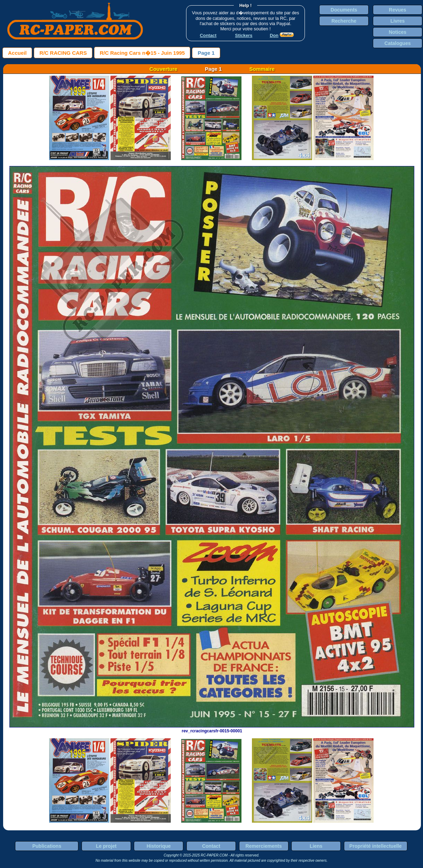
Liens (316, 846)
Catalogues (397, 43)
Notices (398, 32)
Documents (344, 10)
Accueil (17, 53)
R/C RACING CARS (63, 53)
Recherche (344, 21)
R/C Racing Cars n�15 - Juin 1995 (142, 53)
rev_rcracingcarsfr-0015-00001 (212, 729)
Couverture (163, 69)
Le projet (106, 846)
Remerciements (263, 846)
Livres (397, 21)
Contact (211, 846)
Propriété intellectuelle (376, 846)
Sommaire (262, 69)
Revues (398, 10)
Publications (47, 846)
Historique (159, 846)
